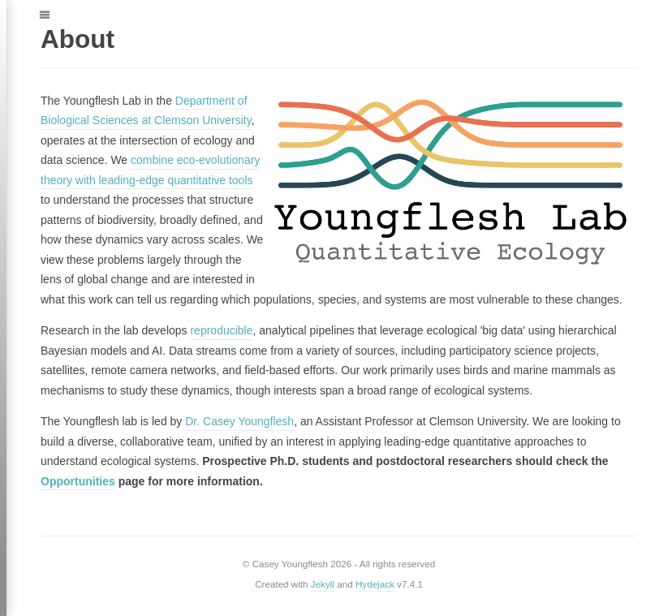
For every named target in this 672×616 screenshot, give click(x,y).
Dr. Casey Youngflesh (239, 421)
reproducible (221, 330)
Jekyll (323, 584)
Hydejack (375, 584)
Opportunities (78, 481)
